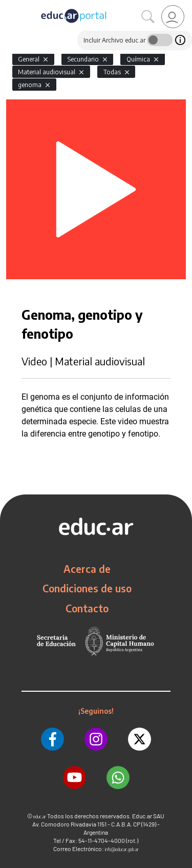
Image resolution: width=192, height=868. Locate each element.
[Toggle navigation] (9, 6)
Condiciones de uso (87, 588)
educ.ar (40, 817)
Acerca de (87, 569)
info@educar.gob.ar (122, 849)
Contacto (87, 608)
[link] (173, 17)
